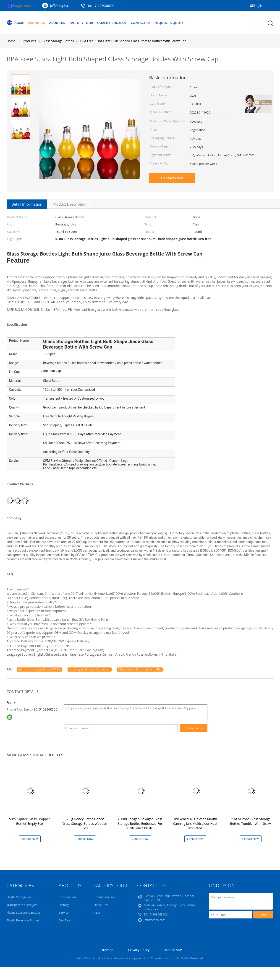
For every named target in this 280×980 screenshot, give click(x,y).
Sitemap (107, 950)
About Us (57, 23)
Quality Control (112, 23)
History (64, 905)
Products (37, 23)
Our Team (66, 920)
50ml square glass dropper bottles (140, 669)
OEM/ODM (101, 905)
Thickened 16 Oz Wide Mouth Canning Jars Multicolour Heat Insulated (195, 824)
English (259, 6)
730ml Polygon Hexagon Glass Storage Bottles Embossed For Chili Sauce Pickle (140, 824)
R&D (97, 913)
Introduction (67, 897)
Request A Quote (169, 23)
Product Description (70, 204)
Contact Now (172, 178)
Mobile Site (173, 950)
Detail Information (27, 204)
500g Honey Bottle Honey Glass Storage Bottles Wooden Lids (85, 824)
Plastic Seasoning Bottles (24, 913)
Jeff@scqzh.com (62, 6)
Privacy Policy (139, 950)
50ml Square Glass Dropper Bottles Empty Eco (30, 821)
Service (64, 913)
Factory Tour (81, 23)
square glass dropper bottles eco (90, 669)
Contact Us (141, 23)
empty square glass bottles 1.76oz (39, 669)
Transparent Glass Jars (22, 905)
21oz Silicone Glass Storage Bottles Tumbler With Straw (250, 821)
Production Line (105, 897)
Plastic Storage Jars (20, 897)
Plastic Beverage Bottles (23, 920)
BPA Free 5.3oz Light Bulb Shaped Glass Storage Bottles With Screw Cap (133, 41)
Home (15, 23)
